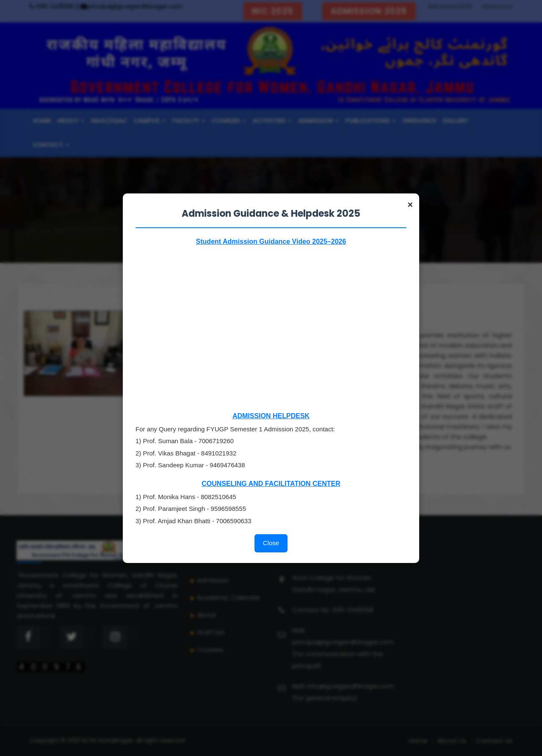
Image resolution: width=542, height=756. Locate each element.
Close (271, 543)
